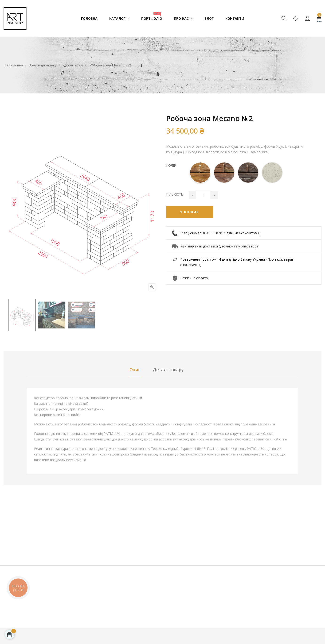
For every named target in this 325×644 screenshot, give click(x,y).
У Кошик (190, 212)
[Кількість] (204, 195)
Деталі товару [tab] (168, 370)
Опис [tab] (135, 370)
